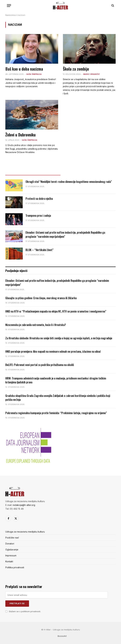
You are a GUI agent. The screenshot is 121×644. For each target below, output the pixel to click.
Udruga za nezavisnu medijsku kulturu (25, 532)
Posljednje (33, 172)
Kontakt (9, 561)
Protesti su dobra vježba (39, 199)
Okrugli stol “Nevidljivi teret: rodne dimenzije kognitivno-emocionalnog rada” (69, 182)
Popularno (88, 172)
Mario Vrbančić (92, 74)
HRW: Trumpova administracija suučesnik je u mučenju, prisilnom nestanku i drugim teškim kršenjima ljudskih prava (56, 380)
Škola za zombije (76, 69)
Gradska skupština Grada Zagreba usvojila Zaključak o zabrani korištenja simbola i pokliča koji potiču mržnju (58, 398)
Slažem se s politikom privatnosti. (25, 611)
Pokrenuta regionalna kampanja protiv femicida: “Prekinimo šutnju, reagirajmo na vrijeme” (56, 413)
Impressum (11, 555)
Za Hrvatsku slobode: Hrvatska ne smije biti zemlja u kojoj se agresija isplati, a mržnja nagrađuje (59, 338)
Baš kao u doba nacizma (24, 69)
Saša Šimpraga (34, 74)
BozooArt (62, 636)
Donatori (10, 544)
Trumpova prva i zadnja (38, 216)
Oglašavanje (12, 550)
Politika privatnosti (15, 567)
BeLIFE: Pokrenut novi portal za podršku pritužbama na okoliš (40, 365)
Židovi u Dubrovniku (20, 135)
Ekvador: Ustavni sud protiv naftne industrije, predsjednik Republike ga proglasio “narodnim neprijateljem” (65, 235)
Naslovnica (10, 15)
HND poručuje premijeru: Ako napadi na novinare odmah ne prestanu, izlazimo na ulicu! (53, 351)
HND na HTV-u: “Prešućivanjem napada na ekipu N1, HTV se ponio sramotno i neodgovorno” (56, 311)
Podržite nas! (12, 538)
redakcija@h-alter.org (24, 505)
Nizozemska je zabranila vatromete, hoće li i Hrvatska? (36, 325)
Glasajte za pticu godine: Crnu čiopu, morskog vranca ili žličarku (41, 298)
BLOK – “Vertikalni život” (39, 250)
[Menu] (9, 6)
